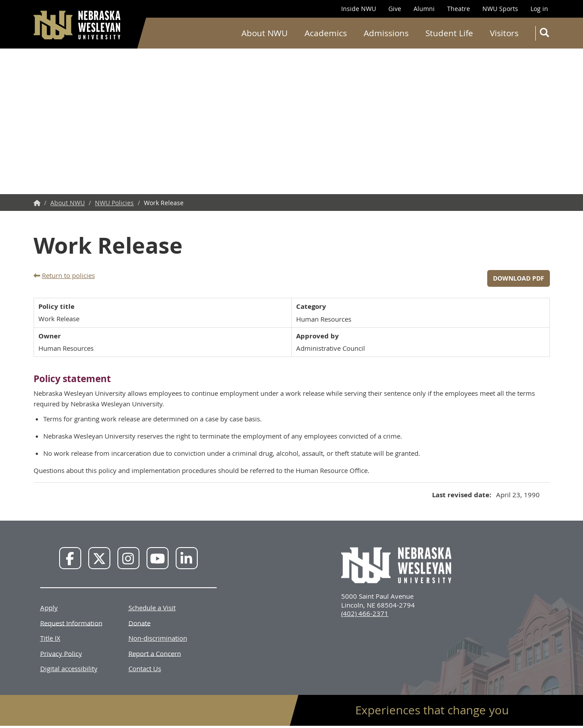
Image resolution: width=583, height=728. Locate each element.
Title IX (50, 638)
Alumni (424, 9)
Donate (139, 623)
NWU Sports (500, 9)
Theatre (459, 9)
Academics (326, 33)
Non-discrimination (158, 638)
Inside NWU (359, 9)
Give (395, 9)
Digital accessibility (69, 668)
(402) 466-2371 (365, 613)
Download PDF (519, 278)
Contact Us (145, 668)
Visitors (504, 33)
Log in (539, 9)
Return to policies (68, 275)
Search (546, 34)
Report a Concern (155, 653)
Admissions (386, 33)
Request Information (71, 623)
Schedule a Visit (152, 608)
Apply (49, 608)
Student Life (449, 33)
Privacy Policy (61, 653)
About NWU (265, 33)
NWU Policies (114, 203)
